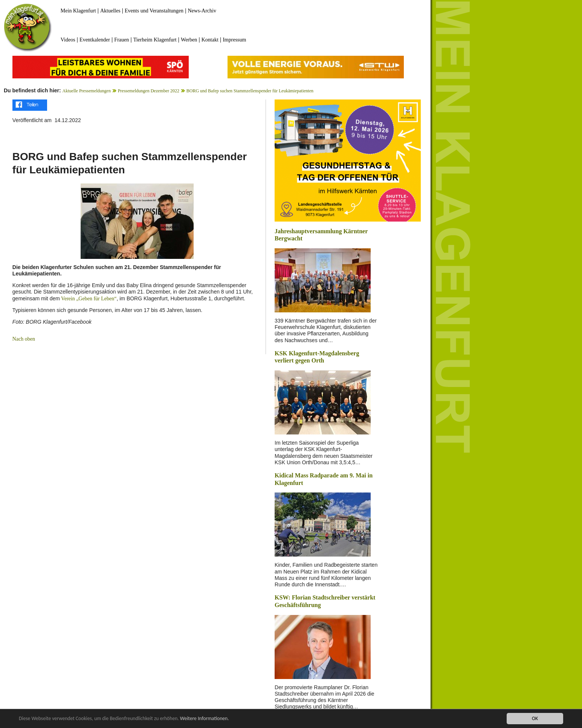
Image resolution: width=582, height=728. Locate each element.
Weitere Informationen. (205, 719)
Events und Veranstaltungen (154, 11)
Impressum (234, 40)
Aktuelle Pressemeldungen (87, 91)
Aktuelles (110, 11)
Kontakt (210, 40)
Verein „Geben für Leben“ (88, 299)
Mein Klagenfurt (78, 11)
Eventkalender (95, 40)
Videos (68, 40)
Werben (189, 40)
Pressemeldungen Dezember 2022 (149, 91)
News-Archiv (202, 11)
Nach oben (24, 339)
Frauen (121, 40)
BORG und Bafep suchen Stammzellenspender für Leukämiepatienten (250, 91)
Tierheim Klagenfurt (155, 40)
